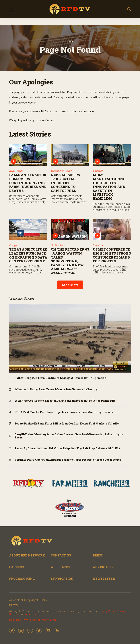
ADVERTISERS (104, 567)
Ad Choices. (33, 614)
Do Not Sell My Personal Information (33, 620)
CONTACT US (61, 555)
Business (98, 171)
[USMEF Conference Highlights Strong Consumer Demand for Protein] (112, 229)
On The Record (59, 245)
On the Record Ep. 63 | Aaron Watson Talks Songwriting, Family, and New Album (70, 261)
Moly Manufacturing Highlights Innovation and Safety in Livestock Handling (109, 187)
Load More (70, 285)
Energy (13, 245)
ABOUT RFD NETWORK (27, 555)
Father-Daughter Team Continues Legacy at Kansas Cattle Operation (60, 378)
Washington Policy (61, 171)
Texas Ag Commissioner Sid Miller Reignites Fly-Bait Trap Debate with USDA (67, 449)
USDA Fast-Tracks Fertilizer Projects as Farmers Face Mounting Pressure (64, 412)
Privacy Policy (107, 611)
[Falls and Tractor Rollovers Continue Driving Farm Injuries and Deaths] (28, 155)
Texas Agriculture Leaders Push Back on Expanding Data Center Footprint (28, 255)
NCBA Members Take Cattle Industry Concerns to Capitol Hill (65, 183)
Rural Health (16, 171)
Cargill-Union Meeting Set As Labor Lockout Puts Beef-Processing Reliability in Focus (69, 436)
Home (70, 41)
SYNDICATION (62, 579)
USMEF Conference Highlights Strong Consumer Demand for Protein (112, 255)
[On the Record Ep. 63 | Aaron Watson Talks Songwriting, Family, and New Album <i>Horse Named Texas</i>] (70, 229)
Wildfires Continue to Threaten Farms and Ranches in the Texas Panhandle (65, 401)
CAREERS (16, 567)
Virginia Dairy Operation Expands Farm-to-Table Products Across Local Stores (68, 460)
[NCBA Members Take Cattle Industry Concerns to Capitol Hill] (70, 155)
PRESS (98, 555)
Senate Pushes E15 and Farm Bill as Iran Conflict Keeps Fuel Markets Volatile (67, 424)
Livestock (98, 245)
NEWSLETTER (104, 579)
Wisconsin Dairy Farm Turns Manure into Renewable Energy (56, 390)
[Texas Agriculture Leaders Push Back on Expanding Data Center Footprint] (28, 229)
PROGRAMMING (22, 579)
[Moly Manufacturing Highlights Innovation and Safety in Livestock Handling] (112, 155)
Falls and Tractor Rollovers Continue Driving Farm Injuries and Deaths (28, 183)
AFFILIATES (60, 567)
